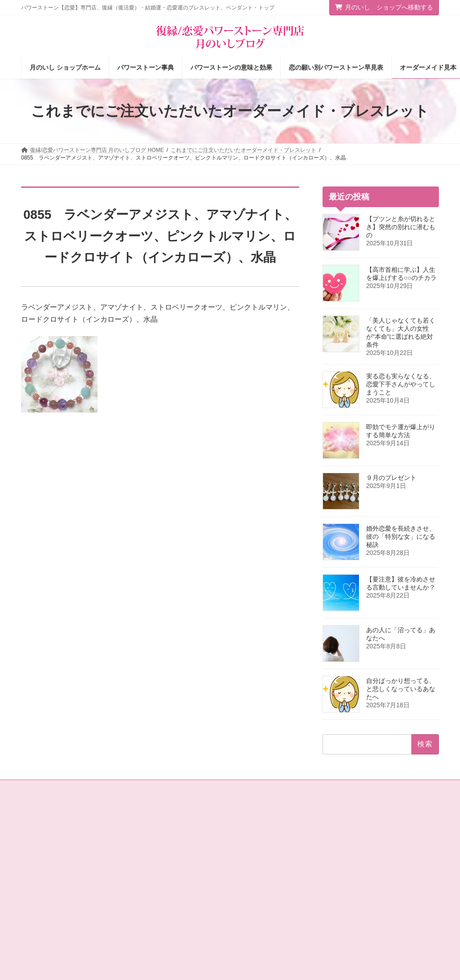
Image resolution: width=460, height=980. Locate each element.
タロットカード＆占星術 (164, 856)
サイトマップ (95, 788)
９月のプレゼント (391, 478)
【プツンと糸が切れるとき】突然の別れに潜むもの (401, 227)
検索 (424, 876)
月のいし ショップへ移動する (384, 7)
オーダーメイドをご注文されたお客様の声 (285, 914)
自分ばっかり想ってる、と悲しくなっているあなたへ (401, 689)
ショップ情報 (150, 840)
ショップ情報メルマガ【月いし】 (283, 933)
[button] (392, 836)
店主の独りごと (153, 871)
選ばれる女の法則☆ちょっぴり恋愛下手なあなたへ (177, 937)
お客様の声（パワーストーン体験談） (283, 891)
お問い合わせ (46, 788)
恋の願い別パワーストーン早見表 (283, 871)
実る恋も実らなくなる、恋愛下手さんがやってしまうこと (401, 384)
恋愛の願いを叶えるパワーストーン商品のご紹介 (177, 891)
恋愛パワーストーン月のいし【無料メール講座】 (177, 914)
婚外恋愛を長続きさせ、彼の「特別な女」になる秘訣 (401, 537)
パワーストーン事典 (266, 840)
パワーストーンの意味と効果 (277, 856)
